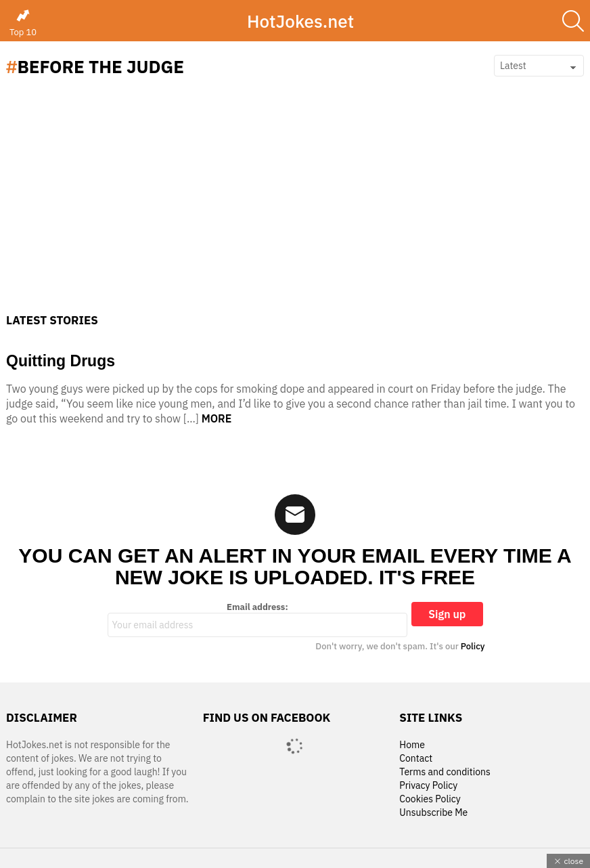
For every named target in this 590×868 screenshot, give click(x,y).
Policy (473, 646)
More (217, 418)
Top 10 (23, 23)
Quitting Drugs (61, 361)
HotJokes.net (300, 21)
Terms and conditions (445, 772)
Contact (416, 759)
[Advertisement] (295, 212)
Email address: (258, 620)
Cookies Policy (430, 799)
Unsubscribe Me (433, 813)
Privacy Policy (428, 786)
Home (412, 745)
